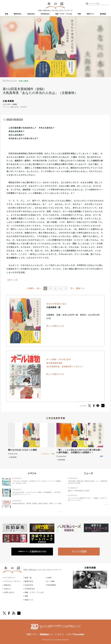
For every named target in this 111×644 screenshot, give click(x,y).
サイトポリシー (10, 578)
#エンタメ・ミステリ (19, 107)
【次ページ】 (13, 280)
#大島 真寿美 (13, 457)
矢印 (60, 511)
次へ (73, 288)
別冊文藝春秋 (52, 585)
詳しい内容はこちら (55, 326)
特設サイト (90, 14)
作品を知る (31, 14)
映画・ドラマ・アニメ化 (64, 14)
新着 (7, 14)
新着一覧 (28, 578)
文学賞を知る (45, 14)
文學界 (50, 578)
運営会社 (7, 585)
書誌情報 (103, 14)
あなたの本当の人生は (56, 304)
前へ (38, 288)
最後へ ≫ (81, 288)
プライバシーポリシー (13, 581)
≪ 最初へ (30, 288)
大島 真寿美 (8, 101)
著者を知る (18, 14)
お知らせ (7, 589)
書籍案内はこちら (33, 551)
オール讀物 (51, 581)
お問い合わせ (9, 592)
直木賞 (9, 120)
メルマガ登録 (79, 551)
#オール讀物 (12, 104)
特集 (79, 14)
